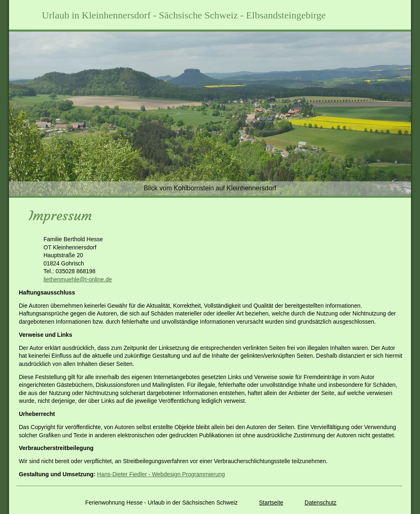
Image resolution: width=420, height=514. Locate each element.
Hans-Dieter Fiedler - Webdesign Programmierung (161, 474)
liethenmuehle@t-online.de (78, 279)
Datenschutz (321, 503)
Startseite (271, 503)
